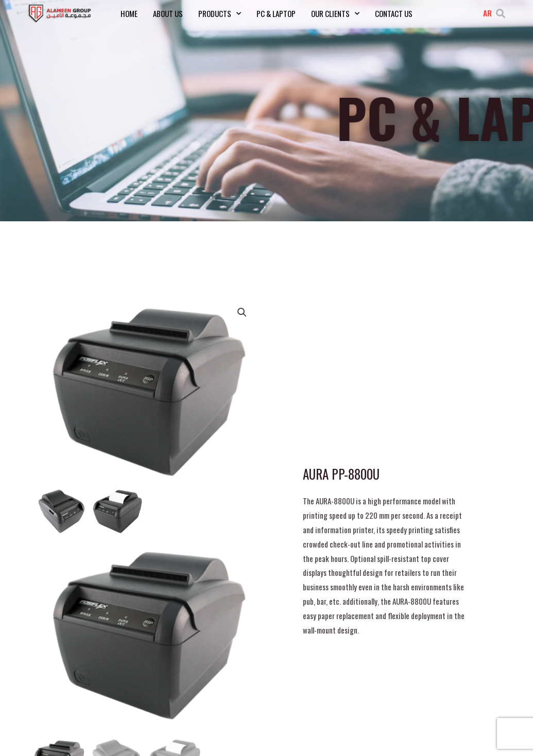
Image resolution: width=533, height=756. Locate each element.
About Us (168, 13)
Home (129, 13)
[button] (500, 13)
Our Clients (335, 13)
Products (220, 13)
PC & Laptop (276, 13)
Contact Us (394, 13)
